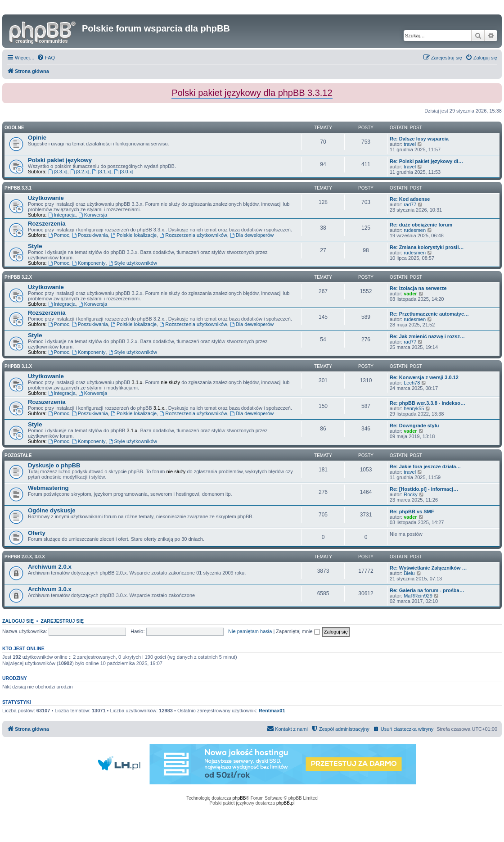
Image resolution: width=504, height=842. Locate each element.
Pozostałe (18, 455)
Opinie (37, 138)
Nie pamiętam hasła (250, 631)
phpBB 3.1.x (18, 366)
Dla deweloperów (252, 235)
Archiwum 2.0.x (50, 567)
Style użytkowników (133, 263)
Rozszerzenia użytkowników (193, 235)
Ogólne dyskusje (52, 510)
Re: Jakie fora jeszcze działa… (425, 466)
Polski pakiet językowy (60, 160)
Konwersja (93, 215)
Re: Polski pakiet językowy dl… (426, 161)
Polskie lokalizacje (134, 235)
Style (35, 246)
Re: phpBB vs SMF (412, 512)
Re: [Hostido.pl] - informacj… (424, 489)
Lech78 (412, 383)
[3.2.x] (80, 172)
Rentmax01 (272, 711)
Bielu (409, 573)
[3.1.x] (102, 172)
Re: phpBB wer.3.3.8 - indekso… (427, 403)
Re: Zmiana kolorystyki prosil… (427, 247)
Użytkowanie (46, 198)
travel (410, 144)
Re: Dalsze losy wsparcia (419, 139)
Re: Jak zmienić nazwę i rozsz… (427, 336)
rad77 (410, 204)
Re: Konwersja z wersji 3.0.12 (424, 377)
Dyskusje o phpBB (54, 465)
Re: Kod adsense (410, 199)
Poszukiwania (90, 235)
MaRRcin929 (418, 596)
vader (410, 294)
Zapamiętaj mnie (298, 631)
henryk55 (414, 408)
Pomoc (59, 235)
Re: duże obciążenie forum (421, 225)
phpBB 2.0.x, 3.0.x (25, 557)
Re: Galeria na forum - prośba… (427, 590)
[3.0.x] (124, 172)
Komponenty (89, 263)
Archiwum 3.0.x (50, 589)
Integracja (62, 215)
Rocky (411, 494)
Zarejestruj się (62, 621)
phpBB (239, 798)
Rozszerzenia (47, 224)
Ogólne (14, 128)
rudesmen (415, 230)
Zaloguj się (18, 621)
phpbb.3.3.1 (18, 188)
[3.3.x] (58, 172)
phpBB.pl (286, 803)
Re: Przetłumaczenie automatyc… (429, 314)
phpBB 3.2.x (18, 277)
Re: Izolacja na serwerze (418, 288)
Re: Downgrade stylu (414, 426)
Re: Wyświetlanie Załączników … (428, 568)
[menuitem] (46, 58)
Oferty (37, 533)
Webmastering (48, 488)
